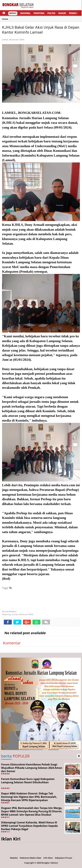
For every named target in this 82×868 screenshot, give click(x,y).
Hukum (62, 13)
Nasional (25, 13)
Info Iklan (48, 858)
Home (5, 19)
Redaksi (14, 858)
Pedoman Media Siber (31, 858)
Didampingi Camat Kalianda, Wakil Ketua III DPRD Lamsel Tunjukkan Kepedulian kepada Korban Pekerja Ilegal (29, 826)
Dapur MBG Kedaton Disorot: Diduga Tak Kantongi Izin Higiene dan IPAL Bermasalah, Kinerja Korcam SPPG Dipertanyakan (29, 797)
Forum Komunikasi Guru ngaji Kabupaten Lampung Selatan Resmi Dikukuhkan (28, 781)
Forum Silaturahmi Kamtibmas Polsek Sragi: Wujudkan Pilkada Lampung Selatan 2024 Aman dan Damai (32, 768)
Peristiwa (39, 13)
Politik (51, 13)
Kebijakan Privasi (64, 858)
